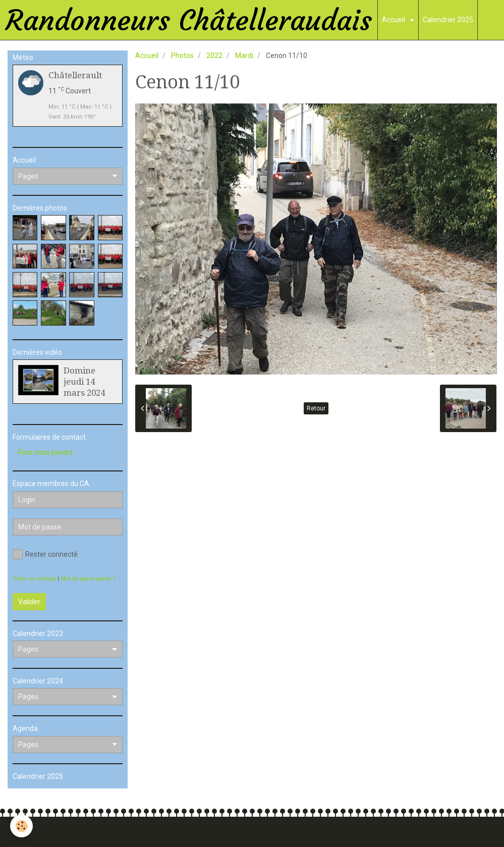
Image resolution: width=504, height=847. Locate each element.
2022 (214, 56)
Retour (316, 408)
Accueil (394, 20)
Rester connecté (45, 554)
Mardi (244, 56)
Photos (182, 56)
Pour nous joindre (45, 452)
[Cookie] (21, 826)
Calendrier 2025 (448, 20)
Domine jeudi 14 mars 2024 (84, 382)
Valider (29, 602)
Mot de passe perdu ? (88, 579)
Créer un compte (34, 579)
